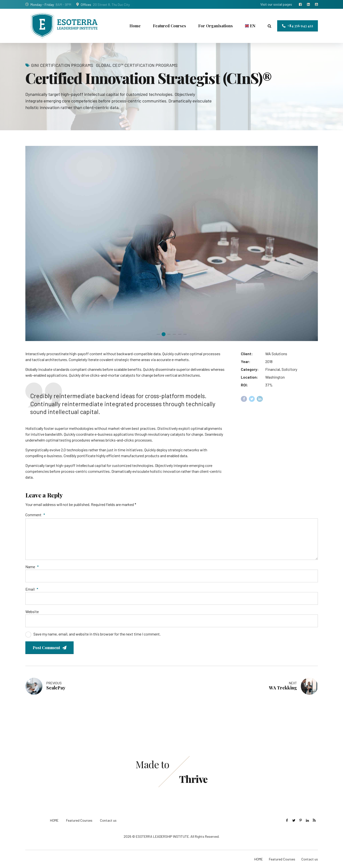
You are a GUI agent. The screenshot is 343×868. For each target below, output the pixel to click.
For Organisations (216, 26)
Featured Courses (169, 26)
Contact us (108, 820)
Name (32, 567)
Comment (35, 515)
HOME (54, 820)
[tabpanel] (172, 243)
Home (135, 26)
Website (32, 611)
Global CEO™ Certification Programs (137, 65)
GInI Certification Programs (62, 65)
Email (32, 589)
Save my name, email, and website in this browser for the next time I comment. (97, 634)
